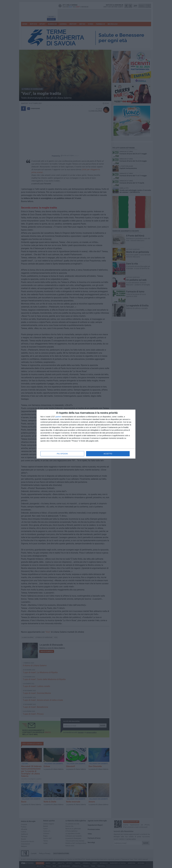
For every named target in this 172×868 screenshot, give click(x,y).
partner (58, 417)
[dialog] (86, 434)
